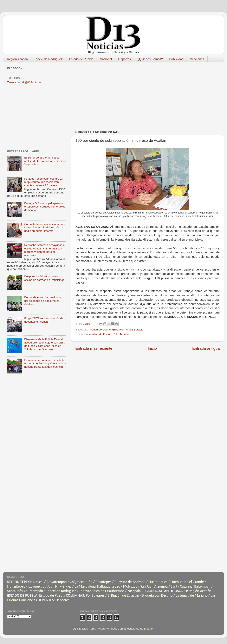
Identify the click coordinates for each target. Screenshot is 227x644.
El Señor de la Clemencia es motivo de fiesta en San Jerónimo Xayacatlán (45, 161)
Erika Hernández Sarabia (128, 330)
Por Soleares (95, 595)
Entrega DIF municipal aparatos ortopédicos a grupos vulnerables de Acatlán (45, 207)
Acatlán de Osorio (100, 330)
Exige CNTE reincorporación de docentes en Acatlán (44, 320)
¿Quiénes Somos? (150, 59)
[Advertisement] (145, 94)
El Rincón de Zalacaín (123, 595)
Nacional (106, 59)
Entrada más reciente (94, 348)
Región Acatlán (17, 59)
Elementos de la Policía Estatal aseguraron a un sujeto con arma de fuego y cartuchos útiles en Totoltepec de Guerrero (45, 344)
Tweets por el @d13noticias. (25, 82)
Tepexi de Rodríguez (48, 59)
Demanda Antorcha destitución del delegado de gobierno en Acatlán (43, 301)
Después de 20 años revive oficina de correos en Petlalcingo (44, 278)
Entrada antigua (206, 348)
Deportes (125, 59)
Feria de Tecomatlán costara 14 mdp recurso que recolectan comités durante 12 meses (44, 182)
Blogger (149, 629)
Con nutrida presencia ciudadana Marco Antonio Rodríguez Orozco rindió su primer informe (45, 227)
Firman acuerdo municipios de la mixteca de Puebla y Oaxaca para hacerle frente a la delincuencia (45, 363)
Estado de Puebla (81, 59)
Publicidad (176, 59)
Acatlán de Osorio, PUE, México (109, 334)
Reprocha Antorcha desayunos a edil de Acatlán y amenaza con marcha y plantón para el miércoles (44, 250)
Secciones (197, 59)
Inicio (152, 348)
